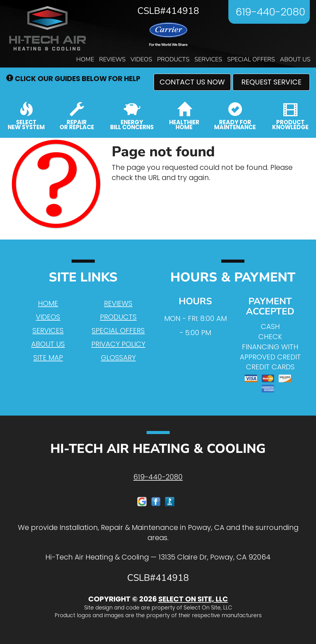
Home (85, 59)
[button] (192, 82)
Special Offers (251, 59)
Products (173, 59)
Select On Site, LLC (193, 599)
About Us (295, 59)
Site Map (48, 358)
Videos (141, 59)
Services (208, 59)
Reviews (112, 59)
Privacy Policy (118, 344)
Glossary (118, 358)
